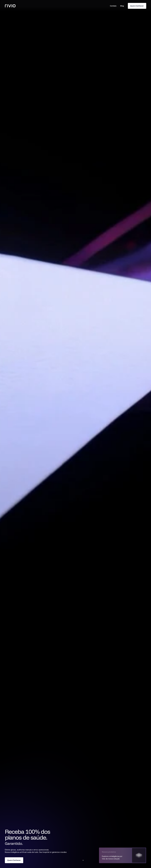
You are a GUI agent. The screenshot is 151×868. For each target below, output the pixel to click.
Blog (122, 6)
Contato (113, 6)
